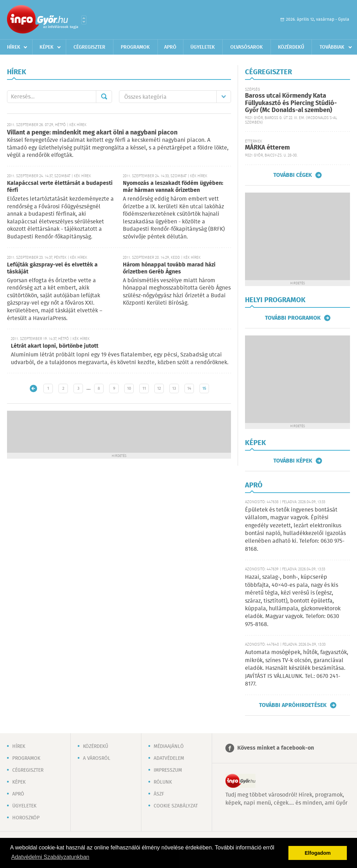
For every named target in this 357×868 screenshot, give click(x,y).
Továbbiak (332, 47)
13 (174, 388)
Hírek (14, 47)
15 (204, 388)
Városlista (84, 20)
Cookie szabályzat (176, 806)
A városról (97, 758)
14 (189, 388)
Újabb (33, 388)
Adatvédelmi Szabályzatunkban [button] (50, 857)
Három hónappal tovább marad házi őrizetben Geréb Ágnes (169, 268)
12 (159, 388)
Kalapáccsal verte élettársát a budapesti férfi (60, 187)
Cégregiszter (89, 47)
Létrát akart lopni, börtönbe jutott (55, 346)
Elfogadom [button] (318, 853)
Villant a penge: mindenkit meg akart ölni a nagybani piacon (92, 133)
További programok (293, 318)
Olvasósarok (247, 47)
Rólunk (163, 782)
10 (129, 388)
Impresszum (168, 770)
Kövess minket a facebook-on (276, 748)
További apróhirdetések (293, 705)
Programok (135, 47)
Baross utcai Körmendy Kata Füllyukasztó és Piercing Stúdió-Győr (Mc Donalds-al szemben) (291, 103)
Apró (170, 47)
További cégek (293, 175)
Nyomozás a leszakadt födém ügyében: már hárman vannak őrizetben (173, 187)
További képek (293, 461)
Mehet (104, 97)
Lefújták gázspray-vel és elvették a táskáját (52, 268)
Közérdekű (291, 47)
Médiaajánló (169, 747)
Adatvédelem (169, 758)
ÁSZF (159, 794)
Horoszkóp (26, 818)
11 (144, 388)
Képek (47, 47)
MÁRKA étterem (267, 148)
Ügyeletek (203, 47)
